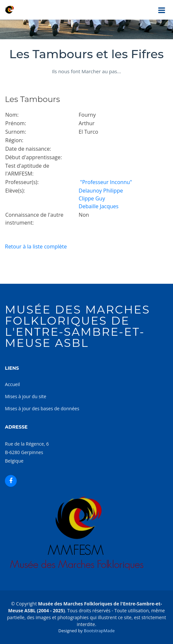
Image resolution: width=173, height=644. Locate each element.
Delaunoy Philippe (101, 191)
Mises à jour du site (26, 396)
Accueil (12, 384)
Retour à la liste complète (36, 246)
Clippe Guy (92, 198)
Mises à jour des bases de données (42, 408)
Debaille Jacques (99, 206)
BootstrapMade (99, 631)
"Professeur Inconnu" (105, 182)
